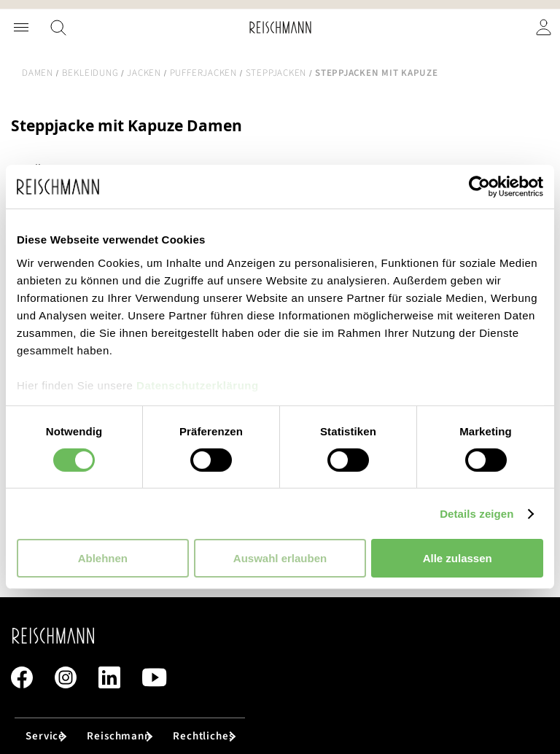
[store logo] (280, 27)
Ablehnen (103, 558)
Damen (38, 73)
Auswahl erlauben (280, 558)
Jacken (144, 73)
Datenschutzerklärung (198, 385)
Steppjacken (276, 73)
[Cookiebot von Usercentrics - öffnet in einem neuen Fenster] (479, 187)
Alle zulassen (458, 558)
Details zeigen (477, 514)
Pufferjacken (203, 73)
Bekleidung (90, 73)
